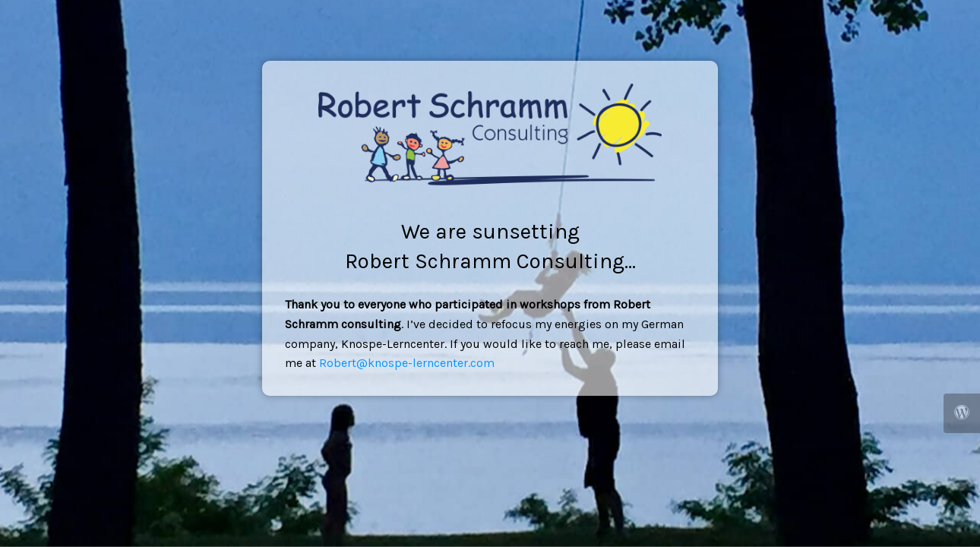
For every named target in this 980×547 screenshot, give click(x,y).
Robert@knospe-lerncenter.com (407, 363)
